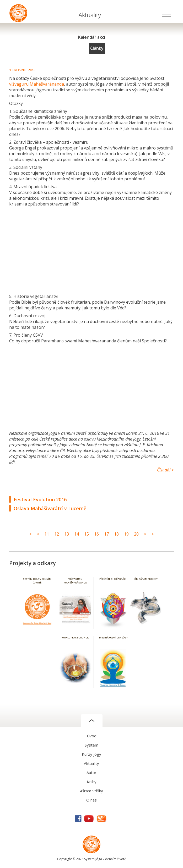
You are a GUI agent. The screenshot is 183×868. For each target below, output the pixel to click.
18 (116, 534)
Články (97, 48)
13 (67, 534)
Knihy (92, 782)
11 (47, 534)
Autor (91, 772)
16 (96, 534)
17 (106, 534)
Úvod (92, 736)
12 (57, 534)
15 (87, 534)
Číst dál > (165, 470)
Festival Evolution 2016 (40, 499)
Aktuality (91, 763)
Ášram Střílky (91, 791)
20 (136, 534)
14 (77, 534)
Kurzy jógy (91, 754)
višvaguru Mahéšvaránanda (37, 84)
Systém (91, 745)
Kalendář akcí (92, 37)
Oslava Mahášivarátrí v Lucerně (50, 508)
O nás (91, 800)
